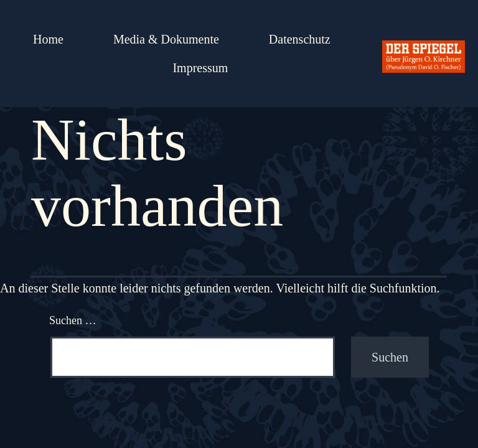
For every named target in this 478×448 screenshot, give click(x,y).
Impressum (200, 68)
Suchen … (73, 320)
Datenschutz (300, 39)
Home (48, 39)
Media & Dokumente (166, 39)
